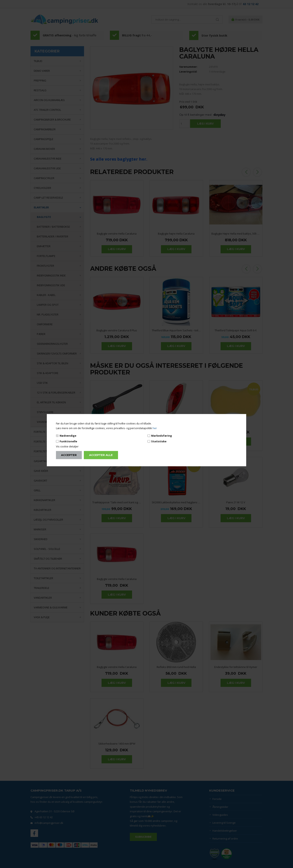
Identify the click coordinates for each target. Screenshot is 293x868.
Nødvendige (68, 435)
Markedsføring (162, 435)
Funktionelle (68, 441)
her (155, 428)
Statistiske (159, 441)
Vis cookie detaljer (67, 446)
